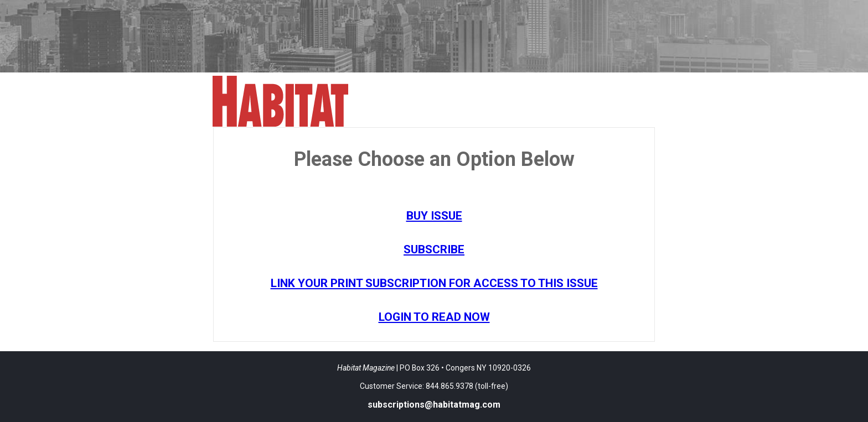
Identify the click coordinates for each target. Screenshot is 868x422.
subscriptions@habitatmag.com (434, 405)
